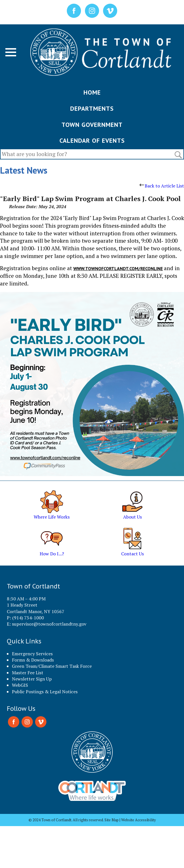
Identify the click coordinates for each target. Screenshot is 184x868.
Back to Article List (162, 186)
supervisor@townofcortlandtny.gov (49, 624)
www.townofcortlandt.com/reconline (118, 268)
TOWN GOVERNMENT (92, 125)
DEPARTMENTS (92, 108)
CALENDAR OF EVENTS (92, 140)
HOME (92, 92)
